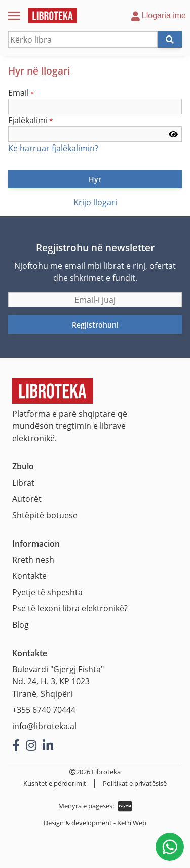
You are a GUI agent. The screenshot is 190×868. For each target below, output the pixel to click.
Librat (23, 483)
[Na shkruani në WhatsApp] (170, 847)
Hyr (95, 179)
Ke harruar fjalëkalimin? (53, 148)
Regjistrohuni (95, 325)
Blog (21, 625)
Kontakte (29, 576)
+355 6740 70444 (44, 710)
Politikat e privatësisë (135, 783)
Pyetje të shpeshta (47, 592)
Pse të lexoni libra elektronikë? (70, 608)
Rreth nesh (33, 560)
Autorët (27, 499)
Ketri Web (132, 823)
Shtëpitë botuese (45, 515)
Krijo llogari (95, 202)
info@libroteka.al (44, 726)
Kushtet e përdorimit (55, 783)
